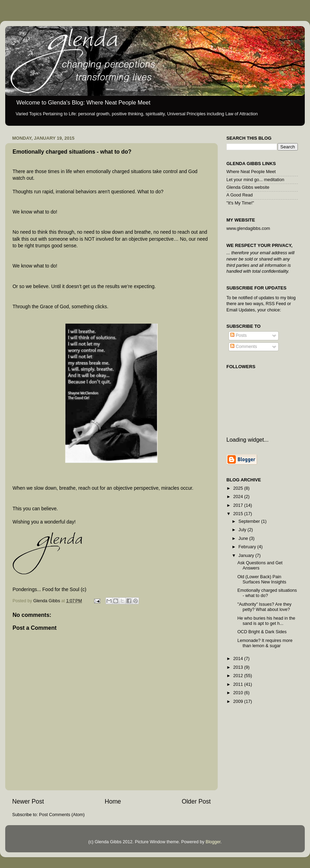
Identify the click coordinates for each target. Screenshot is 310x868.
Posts (238, 335)
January (247, 556)
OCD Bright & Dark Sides (262, 632)
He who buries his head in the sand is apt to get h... (266, 621)
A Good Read (240, 195)
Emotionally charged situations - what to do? (267, 593)
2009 (239, 702)
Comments (243, 347)
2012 (239, 676)
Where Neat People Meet (251, 172)
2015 (239, 514)
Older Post (196, 801)
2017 (239, 505)
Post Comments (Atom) (62, 815)
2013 (239, 667)
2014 (239, 659)
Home (113, 801)
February (248, 547)
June (244, 538)
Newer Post (28, 801)
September (250, 521)
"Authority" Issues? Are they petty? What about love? (264, 607)
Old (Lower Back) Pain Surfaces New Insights (262, 579)
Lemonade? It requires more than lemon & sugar (265, 643)
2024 (239, 497)
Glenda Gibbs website (248, 187)
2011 (239, 684)
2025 (239, 488)
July (243, 530)
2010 (239, 693)
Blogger (213, 842)
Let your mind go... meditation (255, 180)
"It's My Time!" (240, 203)
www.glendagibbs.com (248, 228)
